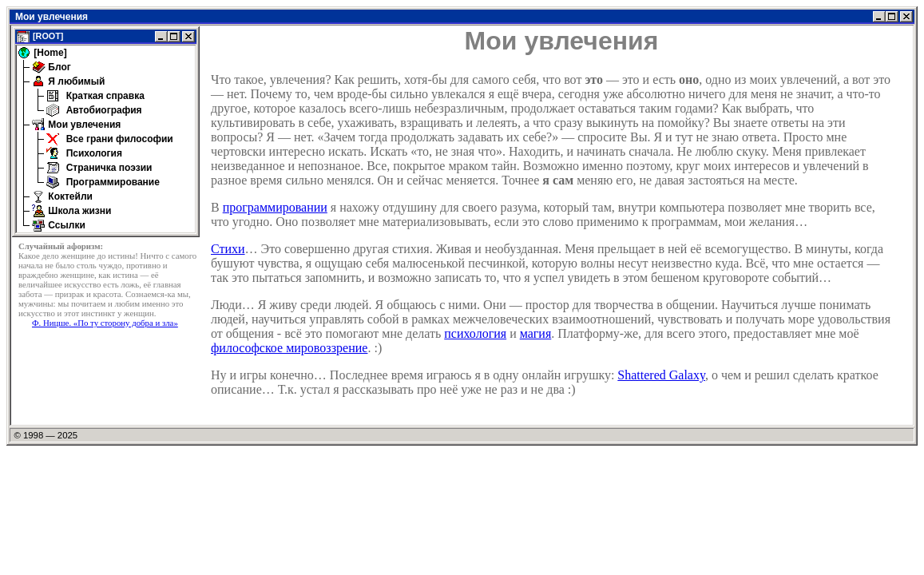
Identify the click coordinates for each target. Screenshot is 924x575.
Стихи (228, 249)
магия (536, 333)
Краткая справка (104, 96)
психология (475, 333)
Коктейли (69, 196)
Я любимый (75, 81)
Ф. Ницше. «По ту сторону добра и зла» (105, 323)
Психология (93, 153)
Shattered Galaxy (661, 375)
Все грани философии (118, 139)
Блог (58, 67)
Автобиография (102, 110)
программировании (275, 207)
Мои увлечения (83, 125)
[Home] (49, 53)
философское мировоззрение (289, 348)
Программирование (111, 182)
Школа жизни (78, 211)
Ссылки (65, 225)
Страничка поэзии (107, 168)
